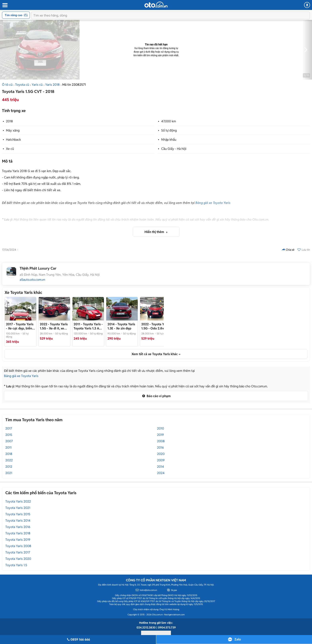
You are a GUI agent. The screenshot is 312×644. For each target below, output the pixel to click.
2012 (9, 467)
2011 (8, 448)
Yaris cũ (37, 85)
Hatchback (13, 140)
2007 (9, 441)
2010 (160, 428)
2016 (160, 448)
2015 (9, 435)
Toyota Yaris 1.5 (16, 565)
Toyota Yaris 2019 (18, 540)
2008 (161, 441)
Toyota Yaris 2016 (18, 527)
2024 (161, 473)
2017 (9, 428)
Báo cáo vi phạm (156, 396)
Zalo (238, 639)
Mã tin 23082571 (74, 85)
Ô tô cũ (7, 85)
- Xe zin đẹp (121, 326)
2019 (160, 435)
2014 (160, 467)
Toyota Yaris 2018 (18, 533)
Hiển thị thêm (155, 232)
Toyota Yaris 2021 (18, 508)
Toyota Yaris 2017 (18, 552)
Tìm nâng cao (16, 15)
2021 (9, 473)
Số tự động (169, 130)
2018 (9, 121)
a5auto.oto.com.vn (32, 280)
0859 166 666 (78, 640)
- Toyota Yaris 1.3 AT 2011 (88, 326)
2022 (9, 460)
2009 (161, 460)
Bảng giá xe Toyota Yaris (213, 203)
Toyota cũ (22, 85)
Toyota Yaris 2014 (18, 521)
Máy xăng (13, 130)
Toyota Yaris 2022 (18, 501)
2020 (161, 454)
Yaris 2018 (52, 85)
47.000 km (169, 121)
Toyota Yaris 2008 (18, 546)
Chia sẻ (288, 250)
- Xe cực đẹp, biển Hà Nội (20, 326)
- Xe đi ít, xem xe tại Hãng (54, 326)
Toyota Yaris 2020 (18, 559)
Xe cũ (10, 149)
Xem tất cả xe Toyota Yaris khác (155, 354)
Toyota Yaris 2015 (18, 514)
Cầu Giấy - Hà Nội (174, 149)
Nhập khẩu (169, 140)
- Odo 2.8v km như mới (155, 326)
